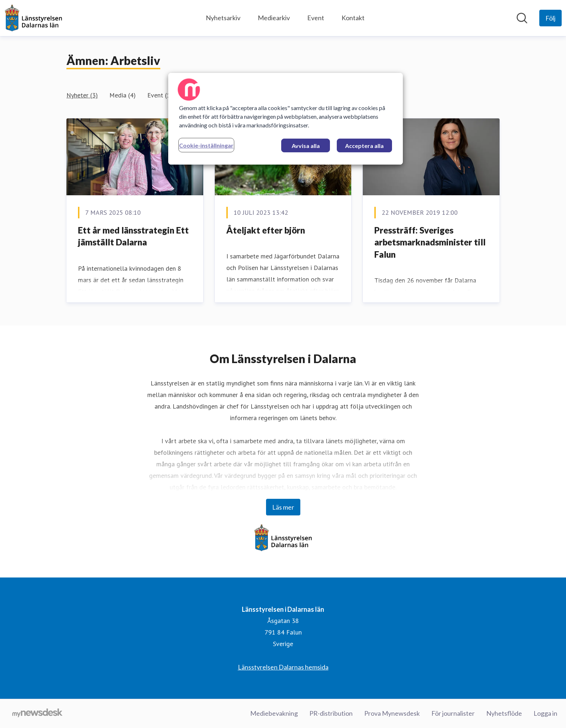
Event (316, 18)
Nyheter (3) (82, 95)
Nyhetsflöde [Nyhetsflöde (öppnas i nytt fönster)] (504, 713)
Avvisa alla (306, 146)
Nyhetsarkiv (223, 18)
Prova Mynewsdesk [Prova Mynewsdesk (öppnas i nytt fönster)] (392, 713)
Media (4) (123, 95)
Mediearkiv (274, 18)
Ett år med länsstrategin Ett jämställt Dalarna (133, 236)
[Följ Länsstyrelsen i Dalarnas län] (550, 18)
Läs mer (283, 507)
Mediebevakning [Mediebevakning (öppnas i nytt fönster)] (274, 713)
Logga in (545, 713)
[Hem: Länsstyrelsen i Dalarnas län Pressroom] (33, 18)
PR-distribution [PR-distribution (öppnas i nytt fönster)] (331, 713)
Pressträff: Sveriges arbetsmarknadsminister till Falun (430, 242)
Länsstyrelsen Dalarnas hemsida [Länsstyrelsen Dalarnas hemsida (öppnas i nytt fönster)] (283, 667)
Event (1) (160, 95)
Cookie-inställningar (206, 145)
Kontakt (353, 18)
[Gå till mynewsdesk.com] (37, 714)
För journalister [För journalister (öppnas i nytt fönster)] (453, 713)
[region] (286, 119)
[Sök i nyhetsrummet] (522, 18)
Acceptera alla (364, 146)
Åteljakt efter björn (266, 230)
